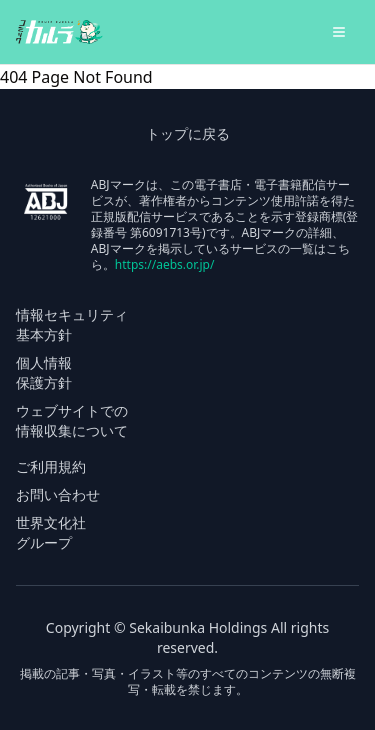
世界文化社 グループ (51, 532)
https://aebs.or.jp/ (165, 264)
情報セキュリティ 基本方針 (72, 324)
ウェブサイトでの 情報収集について (72, 420)
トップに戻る (188, 133)
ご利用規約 (51, 466)
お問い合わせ (58, 494)
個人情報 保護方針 (44, 372)
